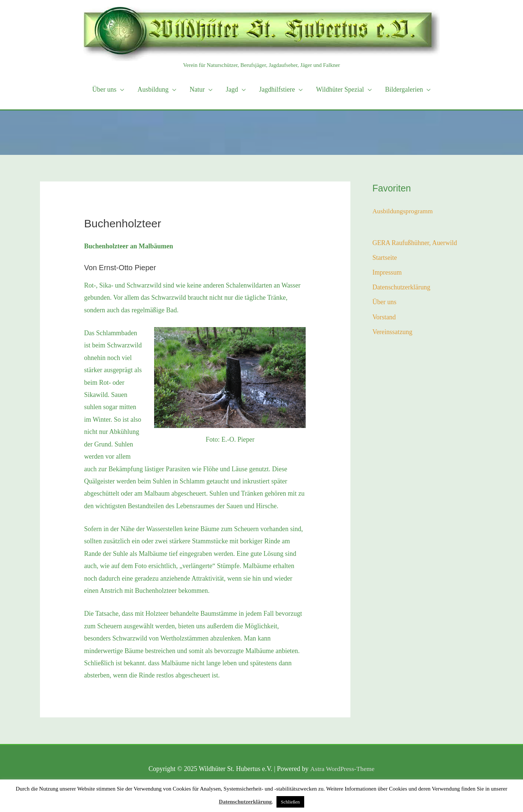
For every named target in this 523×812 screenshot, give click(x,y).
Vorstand (384, 318)
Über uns (105, 89)
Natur (197, 89)
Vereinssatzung (393, 333)
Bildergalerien (404, 89)
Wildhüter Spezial (340, 89)
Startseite (385, 258)
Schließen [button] (290, 802)
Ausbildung (153, 89)
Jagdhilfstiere (277, 89)
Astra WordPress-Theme (342, 769)
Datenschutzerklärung (402, 288)
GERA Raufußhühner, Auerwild (415, 243)
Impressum (387, 273)
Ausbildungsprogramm (403, 211)
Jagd (232, 89)
